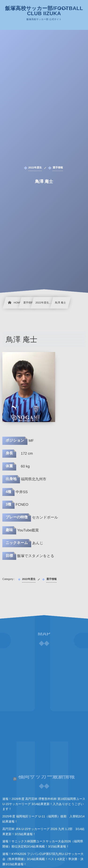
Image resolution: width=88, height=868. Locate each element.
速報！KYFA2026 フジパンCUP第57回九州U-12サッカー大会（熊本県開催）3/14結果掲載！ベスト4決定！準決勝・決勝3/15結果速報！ (43, 859)
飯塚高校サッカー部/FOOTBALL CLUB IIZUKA (44, 11)
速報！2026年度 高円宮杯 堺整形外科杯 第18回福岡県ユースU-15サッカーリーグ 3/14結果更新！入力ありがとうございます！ (44, 804)
